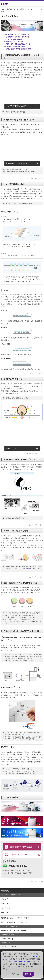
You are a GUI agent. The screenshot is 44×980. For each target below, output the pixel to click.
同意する (28, 974)
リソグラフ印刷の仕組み (14, 39)
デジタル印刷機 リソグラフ (23, 9)
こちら (33, 548)
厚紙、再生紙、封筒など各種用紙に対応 (19, 49)
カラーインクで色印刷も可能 (15, 47)
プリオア (5, 913)
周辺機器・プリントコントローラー (15, 918)
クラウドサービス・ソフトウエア (14, 922)
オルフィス (29, 568)
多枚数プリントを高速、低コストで (18, 37)
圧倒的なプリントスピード (15, 42)
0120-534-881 (15, 865)
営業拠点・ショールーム (10, 947)
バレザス (5, 899)
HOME (3, 9)
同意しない (16, 974)
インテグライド (7, 939)
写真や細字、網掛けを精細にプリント (18, 44)
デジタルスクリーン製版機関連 (13, 931)
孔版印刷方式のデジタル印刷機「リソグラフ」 (21, 34)
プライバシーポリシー (21, 961)
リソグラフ (6, 908)
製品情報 (10, 9)
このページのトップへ (36, 178)
